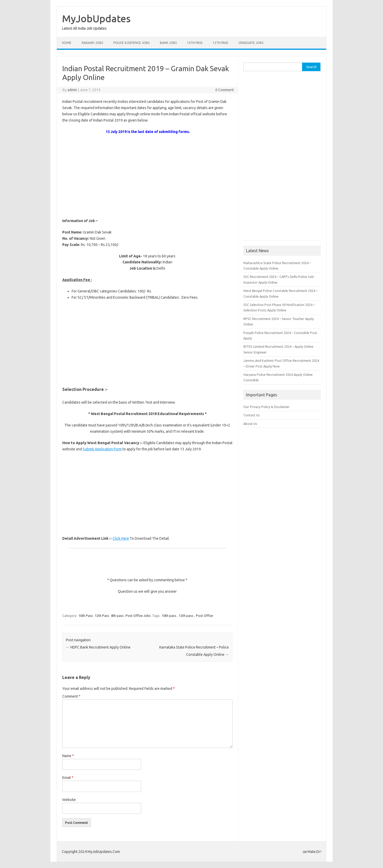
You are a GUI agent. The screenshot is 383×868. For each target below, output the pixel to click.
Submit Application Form (102, 449)
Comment (71, 696)
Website (69, 800)
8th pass (117, 616)
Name (68, 756)
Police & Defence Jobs (131, 43)
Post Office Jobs (138, 616)
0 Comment (225, 90)
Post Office (204, 616)
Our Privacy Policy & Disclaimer (266, 407)
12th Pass (220, 43)
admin (72, 90)
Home (67, 43)
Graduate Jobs (251, 43)
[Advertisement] (147, 176)
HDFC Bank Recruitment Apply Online (98, 647)
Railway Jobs (92, 43)
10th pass (169, 616)
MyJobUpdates (96, 18)
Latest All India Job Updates (84, 28)
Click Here (121, 538)
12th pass (186, 616)
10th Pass (195, 43)
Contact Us (252, 415)
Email (68, 778)
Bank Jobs (168, 43)
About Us (250, 424)
